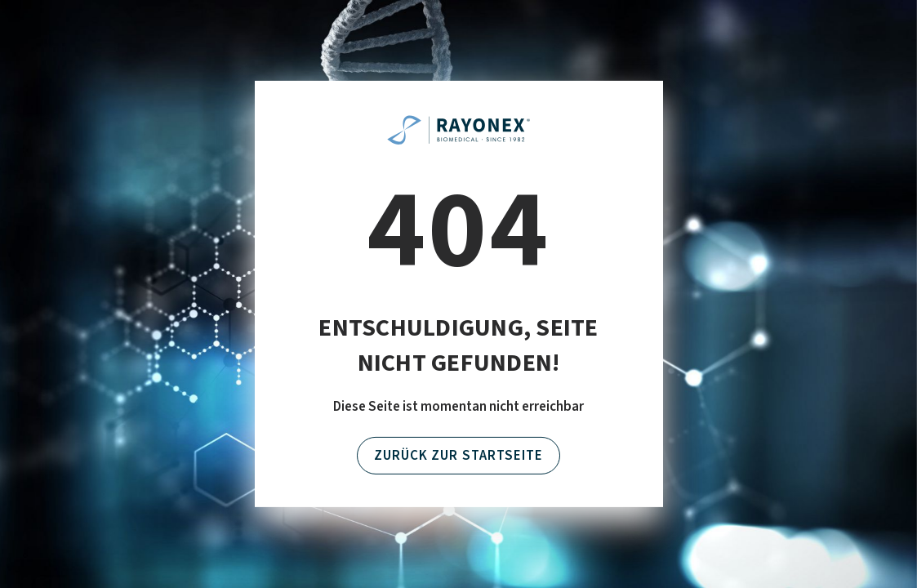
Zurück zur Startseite (458, 456)
